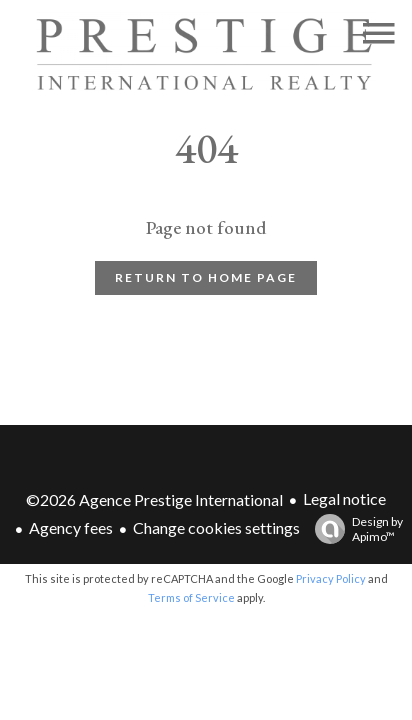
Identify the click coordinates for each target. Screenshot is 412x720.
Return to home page (206, 277)
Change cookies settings (216, 527)
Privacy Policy (331, 578)
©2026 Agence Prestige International (154, 499)
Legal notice (344, 498)
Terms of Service (191, 597)
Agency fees (71, 527)
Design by (354, 529)
